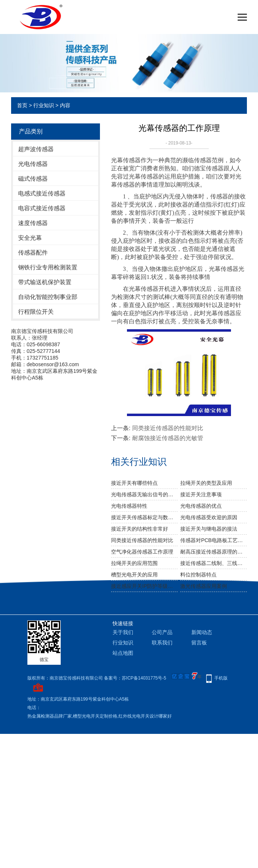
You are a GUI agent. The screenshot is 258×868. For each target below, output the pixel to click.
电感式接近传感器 (42, 193)
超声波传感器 (36, 149)
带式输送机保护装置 (45, 282)
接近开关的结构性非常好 (140, 529)
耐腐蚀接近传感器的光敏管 (168, 438)
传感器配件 (33, 253)
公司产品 (162, 632)
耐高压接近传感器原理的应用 (214, 552)
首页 (22, 105)
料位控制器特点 (198, 575)
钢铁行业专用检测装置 (48, 267)
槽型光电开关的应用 (134, 575)
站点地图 (123, 653)
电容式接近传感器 (42, 208)
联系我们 (162, 643)
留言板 (199, 643)
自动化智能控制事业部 (48, 297)
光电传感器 (33, 164)
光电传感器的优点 (201, 506)
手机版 (221, 678)
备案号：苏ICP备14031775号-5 (135, 678)
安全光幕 (30, 238)
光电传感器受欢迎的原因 (209, 517)
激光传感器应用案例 (204, 586)
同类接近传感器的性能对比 (168, 428)
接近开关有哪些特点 (134, 483)
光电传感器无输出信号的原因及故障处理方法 (144, 494)
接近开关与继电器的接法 (209, 529)
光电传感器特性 (129, 506)
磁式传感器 (33, 179)
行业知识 (44, 105)
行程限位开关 (36, 312)
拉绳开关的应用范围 (134, 563)
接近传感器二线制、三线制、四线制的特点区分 (214, 563)
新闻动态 (202, 632)
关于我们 (123, 632)
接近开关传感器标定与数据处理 (144, 517)
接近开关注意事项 (201, 494)
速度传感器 (33, 223)
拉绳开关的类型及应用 (206, 483)
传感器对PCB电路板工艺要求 (214, 540)
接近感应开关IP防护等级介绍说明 (144, 586)
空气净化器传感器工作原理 (142, 552)
